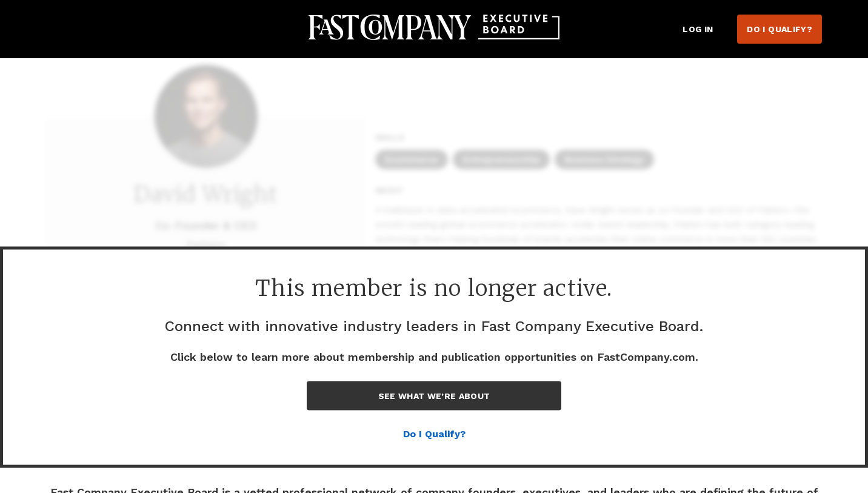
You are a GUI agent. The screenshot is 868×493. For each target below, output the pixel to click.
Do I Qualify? (780, 29)
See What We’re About (434, 396)
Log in (698, 29)
